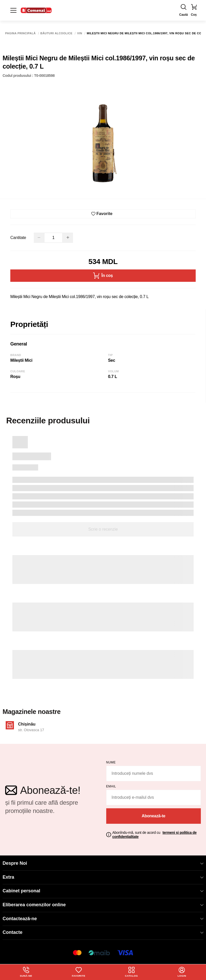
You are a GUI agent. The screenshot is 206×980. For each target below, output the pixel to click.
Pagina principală (20, 33)
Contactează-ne (103, 919)
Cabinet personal (103, 891)
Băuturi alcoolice (56, 33)
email (111, 786)
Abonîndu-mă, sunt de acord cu (155, 835)
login (182, 972)
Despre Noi (103, 863)
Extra (103, 877)
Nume (111, 762)
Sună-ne (26, 972)
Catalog (131, 972)
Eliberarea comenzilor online (103, 905)
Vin (80, 33)
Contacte (103, 932)
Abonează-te (153, 816)
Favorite (78, 972)
